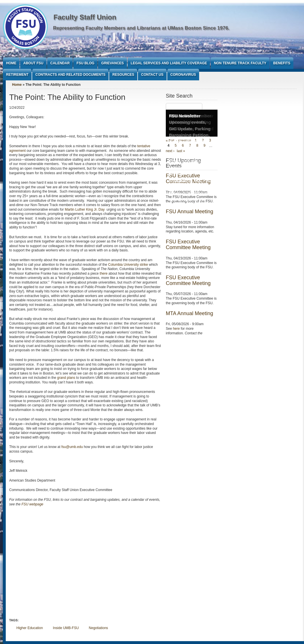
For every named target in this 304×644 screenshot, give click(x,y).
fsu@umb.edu (72, 447)
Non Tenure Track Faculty (240, 63)
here (176, 329)
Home (11, 63)
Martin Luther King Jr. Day (85, 210)
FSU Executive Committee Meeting (188, 245)
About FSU (33, 63)
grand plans (66, 378)
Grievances (112, 63)
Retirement (17, 75)
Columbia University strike (128, 265)
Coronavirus (183, 75)
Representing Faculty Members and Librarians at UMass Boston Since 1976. (141, 28)
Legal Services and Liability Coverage (169, 63)
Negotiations (98, 628)
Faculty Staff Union (85, 17)
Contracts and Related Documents (70, 75)
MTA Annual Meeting (189, 313)
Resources (123, 75)
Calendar (60, 63)
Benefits (282, 63)
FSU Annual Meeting (189, 212)
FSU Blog (85, 63)
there (104, 273)
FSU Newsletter (185, 116)
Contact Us (152, 75)
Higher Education (30, 628)
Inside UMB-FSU (66, 628)
